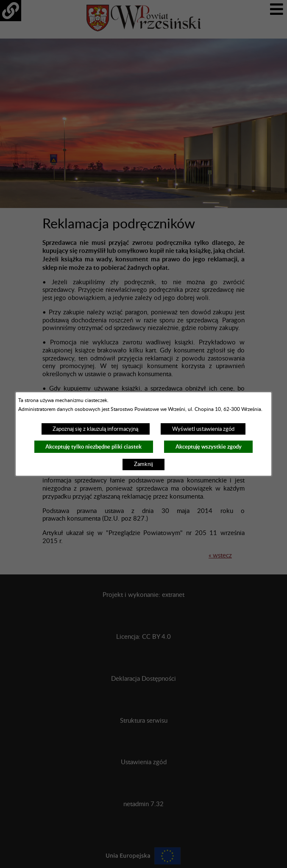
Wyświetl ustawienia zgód (203, 429)
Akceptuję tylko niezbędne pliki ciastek (93, 447)
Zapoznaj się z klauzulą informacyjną (95, 429)
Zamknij (143, 464)
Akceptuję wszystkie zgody (209, 447)
